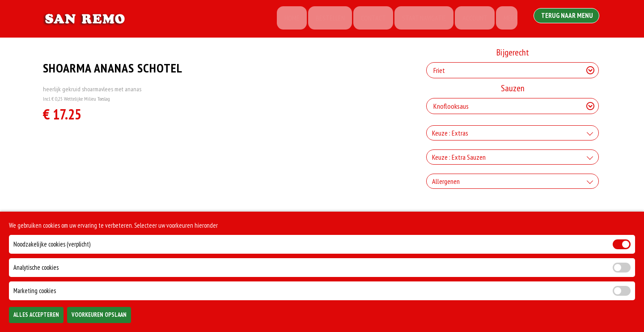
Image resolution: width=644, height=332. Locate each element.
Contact (367, 19)
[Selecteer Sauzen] (513, 106)
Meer (508, 19)
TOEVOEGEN (522, 318)
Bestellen (323, 19)
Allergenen (446, 181)
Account (471, 19)
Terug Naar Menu (567, 18)
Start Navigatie (419, 19)
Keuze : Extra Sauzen (459, 157)
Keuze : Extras (450, 133)
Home (283, 19)
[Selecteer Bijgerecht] (513, 70)
